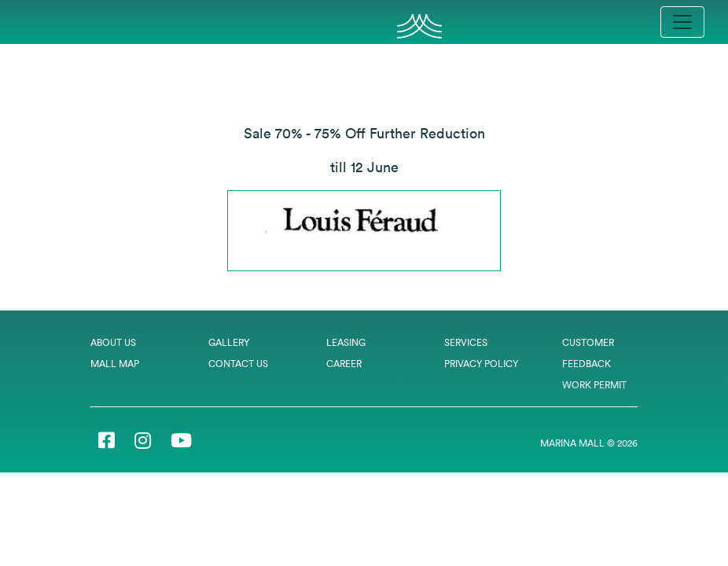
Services (466, 342)
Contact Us (238, 364)
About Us (113, 342)
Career (344, 364)
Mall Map (115, 364)
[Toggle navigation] (682, 22)
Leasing (346, 342)
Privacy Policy (481, 364)
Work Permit (594, 385)
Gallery (229, 342)
